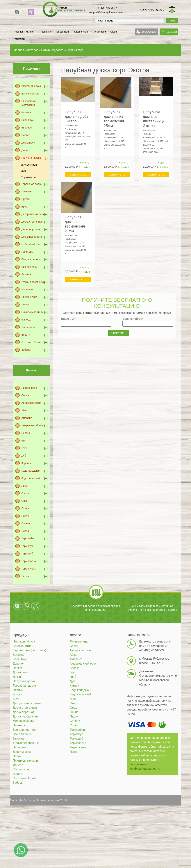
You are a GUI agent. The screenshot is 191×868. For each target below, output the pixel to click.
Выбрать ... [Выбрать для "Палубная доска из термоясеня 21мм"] (78, 279)
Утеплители (28, 327)
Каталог (30, 32)
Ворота (26, 335)
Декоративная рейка (34, 214)
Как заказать (63, 32)
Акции (113, 32)
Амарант (27, 418)
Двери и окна (29, 297)
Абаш (25, 410)
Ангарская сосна (31, 403)
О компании (101, 32)
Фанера (26, 320)
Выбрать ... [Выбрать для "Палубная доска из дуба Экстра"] (78, 175)
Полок (25, 305)
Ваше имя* (69, 319)
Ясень (25, 576)
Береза (26, 433)
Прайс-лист (46, 32)
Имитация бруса (31, 86)
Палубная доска (31, 158)
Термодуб (27, 554)
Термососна (29, 561)
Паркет (26, 135)
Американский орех (33, 425)
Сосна (25, 395)
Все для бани (30, 267)
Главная (18, 32)
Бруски (26, 199)
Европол (27, 128)
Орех (25, 501)
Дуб (24, 171)
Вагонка (26, 112)
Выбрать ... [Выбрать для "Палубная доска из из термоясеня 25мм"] (117, 175)
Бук (24, 441)
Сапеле (26, 523)
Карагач (26, 463)
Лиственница (29, 165)
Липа (24, 486)
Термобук (27, 546)
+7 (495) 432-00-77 (107, 8)
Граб (24, 448)
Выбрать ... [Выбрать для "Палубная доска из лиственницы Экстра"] (156, 175)
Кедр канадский (31, 471)
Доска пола (28, 143)
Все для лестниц (32, 259)
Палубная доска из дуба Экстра (77, 117)
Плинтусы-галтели (32, 312)
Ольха (25, 493)
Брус (24, 207)
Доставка (172, 32)
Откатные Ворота (32, 342)
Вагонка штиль (30, 94)
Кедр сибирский (31, 478)
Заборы (26, 350)
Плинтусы (27, 252)
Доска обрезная (31, 229)
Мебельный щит (31, 244)
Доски (25, 150)
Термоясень (28, 177)
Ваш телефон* (133, 319)
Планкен (27, 192)
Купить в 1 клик (84, 165)
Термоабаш (28, 538)
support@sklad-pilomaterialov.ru (107, 12)
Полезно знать (81, 32)
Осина (25, 508)
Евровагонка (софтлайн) (29, 103)
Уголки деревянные (33, 282)
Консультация (149, 32)
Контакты (20, 39)
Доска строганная (32, 222)
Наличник (27, 289)
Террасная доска (32, 184)
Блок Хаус (28, 120)
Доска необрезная (32, 237)
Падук (25, 516)
